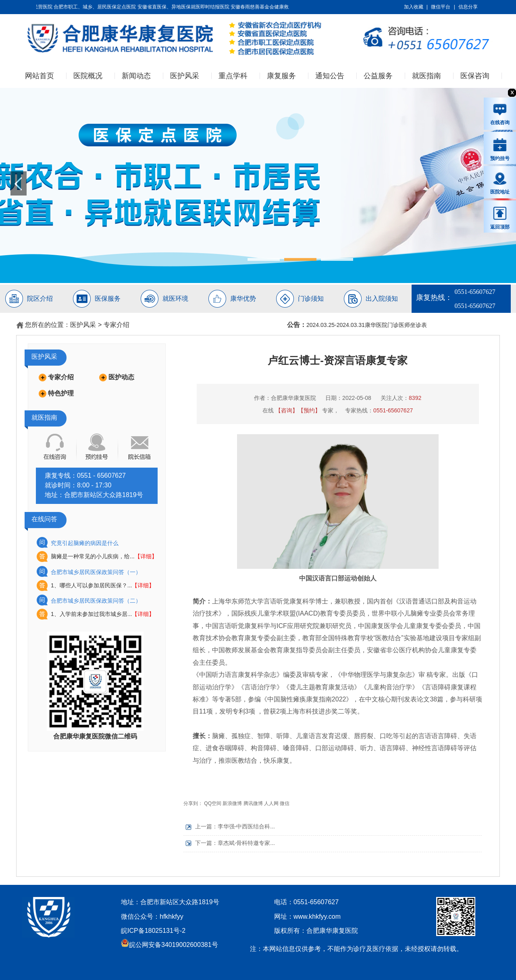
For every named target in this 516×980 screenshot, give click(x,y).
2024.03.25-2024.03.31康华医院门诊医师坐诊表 (367, 325)
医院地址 (500, 183)
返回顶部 (500, 218)
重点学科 (233, 76)
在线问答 (44, 519)
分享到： (193, 803)
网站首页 (40, 76)
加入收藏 (414, 7)
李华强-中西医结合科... (246, 826)
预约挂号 (500, 149)
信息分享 (468, 7)
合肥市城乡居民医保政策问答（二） (96, 601)
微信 (285, 803)
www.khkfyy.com (317, 917)
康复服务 (281, 76)
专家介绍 (117, 325)
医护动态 (121, 377)
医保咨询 (475, 76)
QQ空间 (213, 803)
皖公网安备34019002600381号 (170, 945)
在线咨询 (500, 114)
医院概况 (88, 76)
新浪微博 (232, 803)
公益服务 (378, 76)
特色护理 (61, 393)
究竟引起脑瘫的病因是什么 (85, 543)
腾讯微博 (253, 803)
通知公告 (330, 76)
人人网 (271, 803)
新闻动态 (136, 76)
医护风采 (185, 76)
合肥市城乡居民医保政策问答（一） (96, 572)
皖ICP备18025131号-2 (153, 931)
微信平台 (441, 7)
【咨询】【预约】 (298, 410)
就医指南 (427, 76)
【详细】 (146, 556)
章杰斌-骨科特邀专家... (246, 843)
